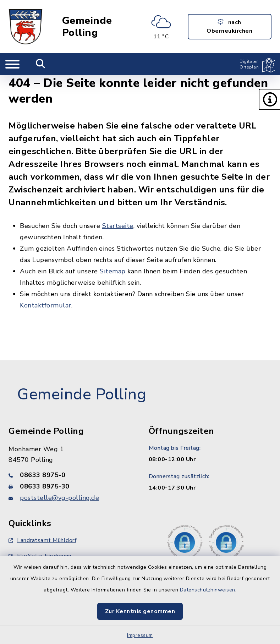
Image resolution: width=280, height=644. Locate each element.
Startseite (118, 226)
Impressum (140, 635)
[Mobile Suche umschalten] (41, 64)
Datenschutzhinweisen (208, 590)
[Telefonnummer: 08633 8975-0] (70, 475)
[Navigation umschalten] (12, 64)
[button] (269, 99)
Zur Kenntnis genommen (140, 611)
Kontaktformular (46, 305)
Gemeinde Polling (87, 27)
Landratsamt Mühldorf (42, 540)
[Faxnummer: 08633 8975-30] (70, 486)
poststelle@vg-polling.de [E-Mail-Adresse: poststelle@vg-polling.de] (59, 498)
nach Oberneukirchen (229, 27)
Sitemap (113, 271)
